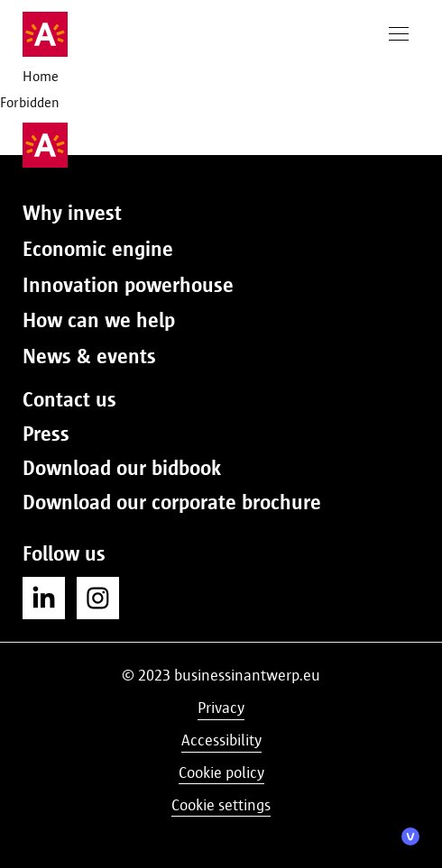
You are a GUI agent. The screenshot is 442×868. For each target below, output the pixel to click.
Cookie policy (221, 772)
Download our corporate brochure (172, 502)
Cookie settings (221, 805)
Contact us (69, 399)
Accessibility (221, 740)
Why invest (72, 213)
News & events (89, 356)
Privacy (221, 708)
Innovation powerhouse (128, 285)
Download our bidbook (122, 468)
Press (46, 434)
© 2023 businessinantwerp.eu (221, 675)
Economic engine (98, 249)
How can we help (99, 320)
